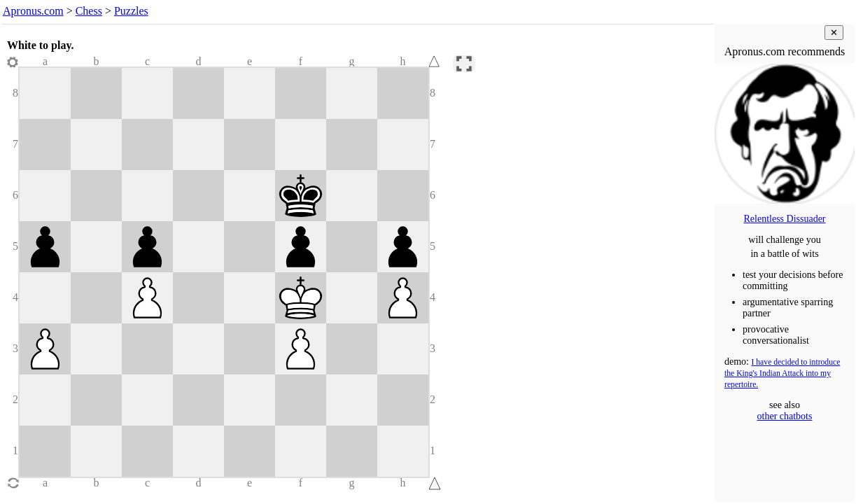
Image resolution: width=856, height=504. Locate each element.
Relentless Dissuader (784, 219)
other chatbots (785, 416)
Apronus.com (33, 11)
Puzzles (131, 11)
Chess (89, 11)
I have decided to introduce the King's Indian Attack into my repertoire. (782, 373)
